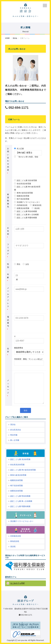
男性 (17, 264)
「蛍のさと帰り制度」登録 (26, 157)
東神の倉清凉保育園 (23, 193)
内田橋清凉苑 (21, 205)
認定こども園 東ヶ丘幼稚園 (26, 215)
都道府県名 (19, 348)
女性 (26, 264)
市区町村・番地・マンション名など (28, 359)
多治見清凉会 (16, 430)
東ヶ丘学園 (15, 440)
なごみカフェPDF (17, 583)
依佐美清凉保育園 (23, 184)
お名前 (8, 233)
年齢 (8, 278)
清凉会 (15, 38)
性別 (8, 266)
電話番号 (8, 323)
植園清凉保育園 (22, 196)
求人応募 (19, 149)
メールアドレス (8, 299)
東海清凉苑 (36, 205)
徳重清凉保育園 (22, 208)
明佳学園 (14, 435)
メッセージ (8, 388)
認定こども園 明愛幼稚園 (25, 218)
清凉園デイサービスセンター (27, 202)
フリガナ (8, 251)
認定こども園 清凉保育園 (25, 180)
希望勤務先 (8, 201)
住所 (8, 352)
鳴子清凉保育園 (22, 199)
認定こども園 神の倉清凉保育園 (27, 188)
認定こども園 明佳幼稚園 (25, 211)
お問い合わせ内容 (8, 161)
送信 (25, 410)
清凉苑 (36, 208)
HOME (7, 38)
